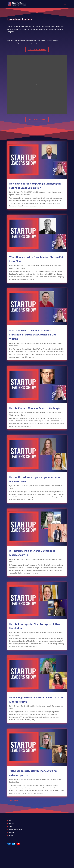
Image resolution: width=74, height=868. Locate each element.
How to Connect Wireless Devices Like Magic (35, 408)
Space (11, 195)
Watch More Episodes (37, 50)
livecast (54, 192)
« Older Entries (13, 801)
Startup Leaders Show (22, 195)
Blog (38, 192)
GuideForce (15, 192)
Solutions (12, 832)
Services (11, 823)
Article (33, 192)
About (11, 820)
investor (48, 192)
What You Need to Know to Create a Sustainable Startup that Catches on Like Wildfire (33, 335)
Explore (11, 826)
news (60, 192)
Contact (11, 835)
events (42, 192)
